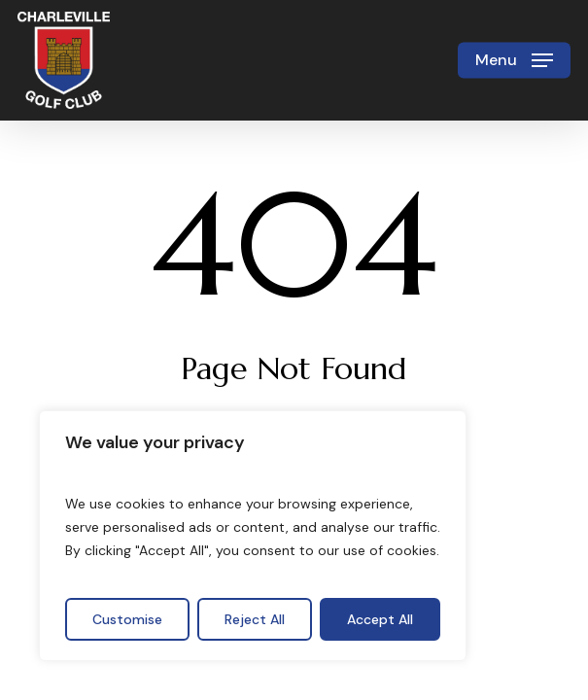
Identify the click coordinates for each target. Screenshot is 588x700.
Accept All (380, 619)
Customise (127, 619)
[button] (514, 60)
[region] (253, 536)
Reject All (255, 619)
